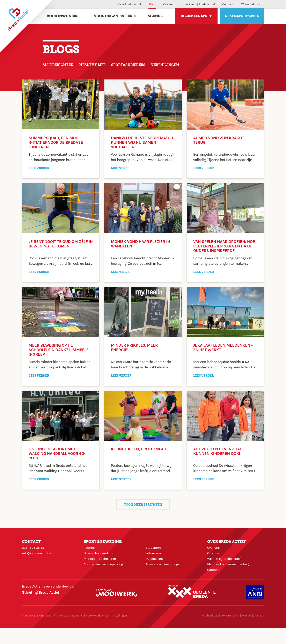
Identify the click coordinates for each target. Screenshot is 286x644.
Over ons (214, 554)
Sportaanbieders (137, 67)
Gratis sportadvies (242, 17)
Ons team (170, 4)
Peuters (90, 554)
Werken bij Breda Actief (199, 4)
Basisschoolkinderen (101, 562)
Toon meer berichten (143, 509)
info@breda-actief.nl (39, 562)
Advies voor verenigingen (166, 577)
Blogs (152, 4)
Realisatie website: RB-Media (220, 632)
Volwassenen (156, 562)
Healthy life (97, 67)
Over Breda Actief (130, 4)
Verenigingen (177, 67)
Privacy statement (71, 632)
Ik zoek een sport (196, 17)
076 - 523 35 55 (34, 554)
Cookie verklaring (97, 632)
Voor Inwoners (63, 17)
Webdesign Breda (253, 632)
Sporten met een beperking (106, 577)
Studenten (154, 554)
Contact (228, 4)
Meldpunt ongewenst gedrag (230, 577)
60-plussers (155, 569)
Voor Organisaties (113, 17)
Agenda (155, 17)
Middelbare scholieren (102, 569)
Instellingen (119, 632)
